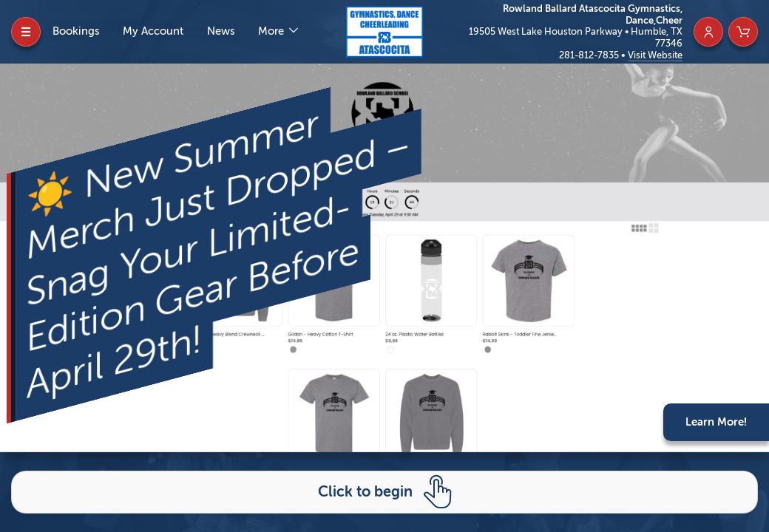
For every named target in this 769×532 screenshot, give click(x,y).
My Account (153, 31)
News (221, 31)
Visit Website (655, 55)
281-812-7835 (590, 55)
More (272, 31)
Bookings (76, 31)
